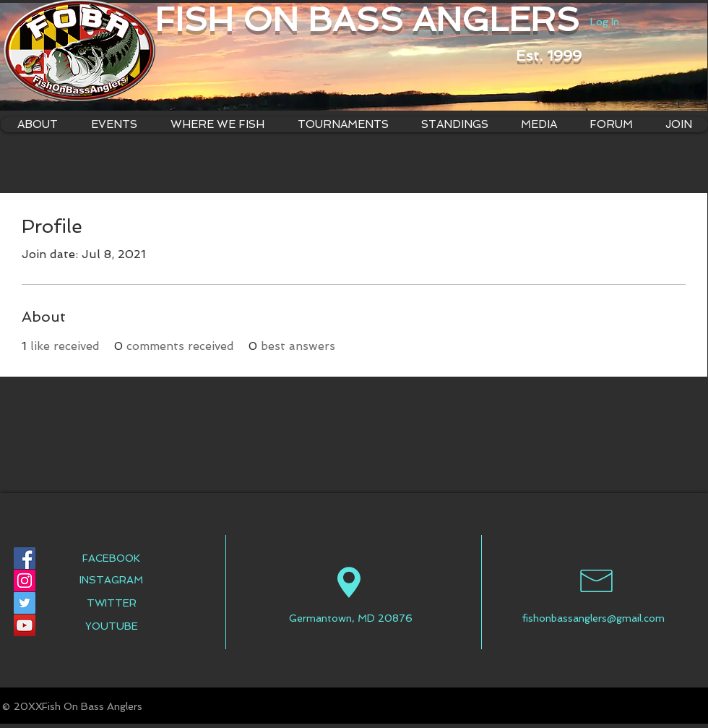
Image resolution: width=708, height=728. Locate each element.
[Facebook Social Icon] (25, 558)
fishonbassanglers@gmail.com (593, 618)
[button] (217, 125)
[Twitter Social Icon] (25, 603)
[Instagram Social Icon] (25, 581)
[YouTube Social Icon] (25, 625)
